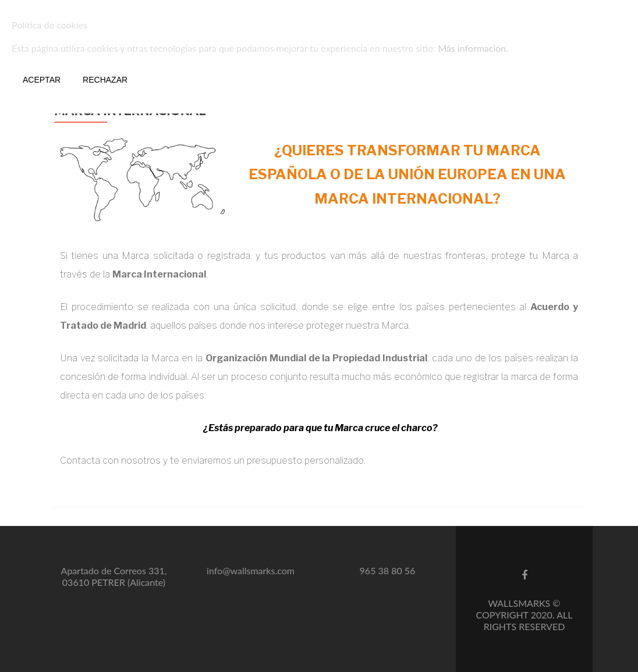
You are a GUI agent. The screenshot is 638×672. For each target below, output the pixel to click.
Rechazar (105, 80)
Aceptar (42, 80)
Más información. (473, 48)
